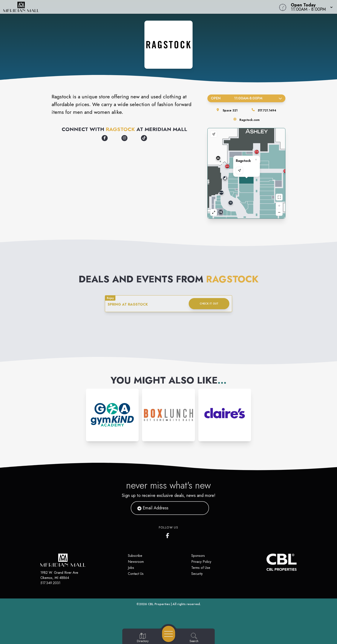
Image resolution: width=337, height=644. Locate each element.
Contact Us (136, 574)
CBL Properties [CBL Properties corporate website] (159, 604)
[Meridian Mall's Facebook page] (168, 535)
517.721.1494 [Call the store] (267, 110)
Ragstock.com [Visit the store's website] (250, 120)
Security (197, 574)
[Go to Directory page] (143, 638)
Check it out (209, 304)
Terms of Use (201, 568)
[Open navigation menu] (169, 634)
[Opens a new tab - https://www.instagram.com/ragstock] (124, 138)
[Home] (127, 7)
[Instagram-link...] (112, 415)
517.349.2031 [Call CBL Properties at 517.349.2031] (50, 583)
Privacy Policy (201, 562)
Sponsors (198, 556)
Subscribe (135, 556)
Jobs (131, 568)
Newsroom (136, 562)
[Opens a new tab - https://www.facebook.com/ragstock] (105, 138)
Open (246, 98)
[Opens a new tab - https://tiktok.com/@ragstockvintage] (144, 138)
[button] (310, 7)
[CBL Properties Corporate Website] (267, 562)
